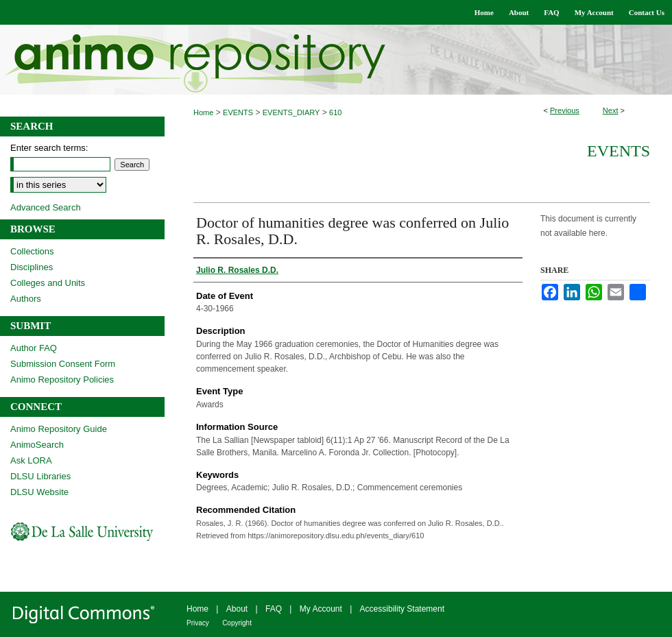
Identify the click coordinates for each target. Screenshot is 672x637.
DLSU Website (39, 492)
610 (335, 112)
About (237, 609)
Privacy (198, 623)
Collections (32, 251)
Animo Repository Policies (62, 380)
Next (611, 110)
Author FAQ (34, 348)
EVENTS (238, 112)
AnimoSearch (37, 445)
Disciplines (32, 267)
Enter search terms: (49, 148)
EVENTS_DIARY (291, 112)
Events (619, 151)
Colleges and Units (48, 283)
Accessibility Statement (402, 609)
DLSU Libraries (40, 476)
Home (203, 112)
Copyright (237, 623)
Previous (565, 110)
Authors (26, 299)
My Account (321, 609)
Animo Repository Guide (59, 429)
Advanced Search (46, 207)
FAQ (274, 609)
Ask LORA (31, 460)
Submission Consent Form (63, 364)
